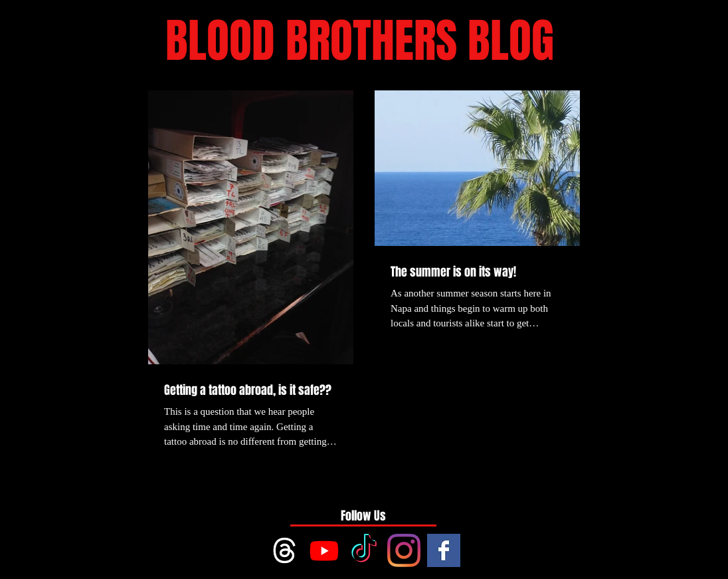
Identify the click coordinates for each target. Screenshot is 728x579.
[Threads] (284, 550)
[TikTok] (364, 550)
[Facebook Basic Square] (444, 550)
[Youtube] (324, 550)
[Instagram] (404, 550)
